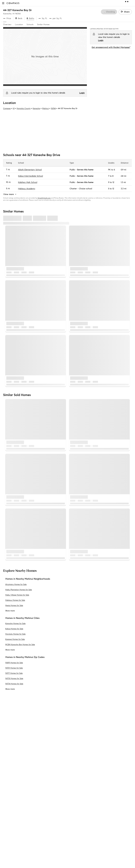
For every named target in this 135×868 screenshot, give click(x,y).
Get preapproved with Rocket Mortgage (111, 47)
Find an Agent (43, 782)
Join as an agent (11, 765)
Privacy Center (76, 771)
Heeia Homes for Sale (14, 605)
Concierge (41, 748)
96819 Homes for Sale (14, 663)
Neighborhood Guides (46, 807)
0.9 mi (123, 170)
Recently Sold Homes (46, 837)
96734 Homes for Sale (14, 684)
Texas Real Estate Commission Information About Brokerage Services (97, 838)
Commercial (42, 816)
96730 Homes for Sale (14, 678)
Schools (30, 24)
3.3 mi (124, 189)
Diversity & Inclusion (45, 803)
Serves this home (85, 170)
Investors (7, 761)
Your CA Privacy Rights (108, 777)
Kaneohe (36, 108)
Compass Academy (45, 790)
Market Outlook (43, 765)
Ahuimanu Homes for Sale (16, 584)
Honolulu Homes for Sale (15, 634)
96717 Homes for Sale (14, 673)
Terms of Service (120, 768)
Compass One (43, 769)
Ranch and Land (44, 828)
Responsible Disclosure (111, 771)
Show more (10, 611)
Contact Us (8, 774)
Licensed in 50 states (79, 863)
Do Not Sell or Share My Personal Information (90, 768)
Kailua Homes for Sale (14, 629)
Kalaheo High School (28, 182)
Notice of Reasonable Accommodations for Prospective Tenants (95, 850)
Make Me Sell (42, 774)
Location (19, 24)
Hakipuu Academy (27, 189)
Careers (7, 769)
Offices (6, 778)
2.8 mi (123, 176)
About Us (8, 748)
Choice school (85, 189)
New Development (45, 811)
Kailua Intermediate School (30, 176)
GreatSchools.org (44, 198)
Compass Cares (43, 799)
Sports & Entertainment (47, 820)
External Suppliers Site (46, 833)
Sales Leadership (11, 757)
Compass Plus (43, 795)
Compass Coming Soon (47, 757)
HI (14, 108)
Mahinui (45, 108)
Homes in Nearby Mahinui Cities (22, 618)
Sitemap (40, 841)
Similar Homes (43, 24)
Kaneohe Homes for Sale (15, 624)
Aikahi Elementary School (30, 170)
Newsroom (8, 782)
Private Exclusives (44, 753)
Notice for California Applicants (106, 774)
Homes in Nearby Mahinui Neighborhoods (28, 579)
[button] (3, 3)
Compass (7, 108)
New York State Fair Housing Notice (84, 845)
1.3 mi (123, 182)
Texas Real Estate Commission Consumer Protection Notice (93, 840)
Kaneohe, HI (9, 14)
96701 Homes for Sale (14, 668)
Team (6, 753)
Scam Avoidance (91, 771)
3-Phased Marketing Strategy (50, 761)
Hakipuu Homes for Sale (15, 600)
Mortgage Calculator (46, 786)
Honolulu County (24, 108)
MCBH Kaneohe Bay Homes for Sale (20, 645)
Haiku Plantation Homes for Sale (19, 590)
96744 (18, 14)
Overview (7, 24)
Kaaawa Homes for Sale (15, 639)
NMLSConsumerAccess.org (113, 860)
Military (39, 824)
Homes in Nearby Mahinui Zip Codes (25, 657)
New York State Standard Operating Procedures (89, 848)
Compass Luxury (44, 778)
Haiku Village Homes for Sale (17, 595)
